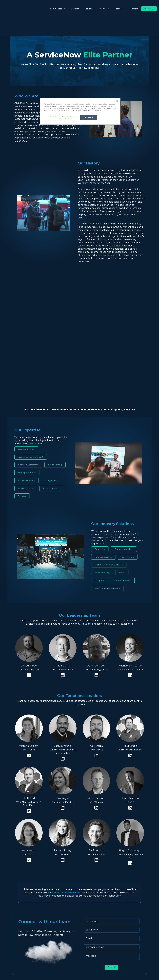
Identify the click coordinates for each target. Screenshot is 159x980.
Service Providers (123, 505)
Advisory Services (26, 373)
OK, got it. (89, 117)
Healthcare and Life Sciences (109, 489)
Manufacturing (102, 497)
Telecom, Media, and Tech (107, 513)
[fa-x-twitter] (30, 958)
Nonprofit (100, 505)
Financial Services (103, 481)
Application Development (31, 381)
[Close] (117, 101)
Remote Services (51, 412)
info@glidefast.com (74, 943)
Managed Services (27, 397)
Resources (119, 9)
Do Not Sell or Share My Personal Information (62, 118)
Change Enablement (28, 389)
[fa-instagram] (20, 958)
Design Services (26, 412)
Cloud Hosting (55, 389)
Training (22, 420)
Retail (122, 497)
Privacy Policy (101, 969)
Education (100, 473)
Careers (134, 9)
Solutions (89, 9)
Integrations (51, 405)
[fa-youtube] (14, 958)
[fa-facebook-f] (25, 958)
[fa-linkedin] (8, 958)
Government (128, 481)
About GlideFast (58, 9)
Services (75, 9)
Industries (104, 9)
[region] (80, 112)
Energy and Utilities (124, 473)
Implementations (27, 405)
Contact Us (149, 9)
